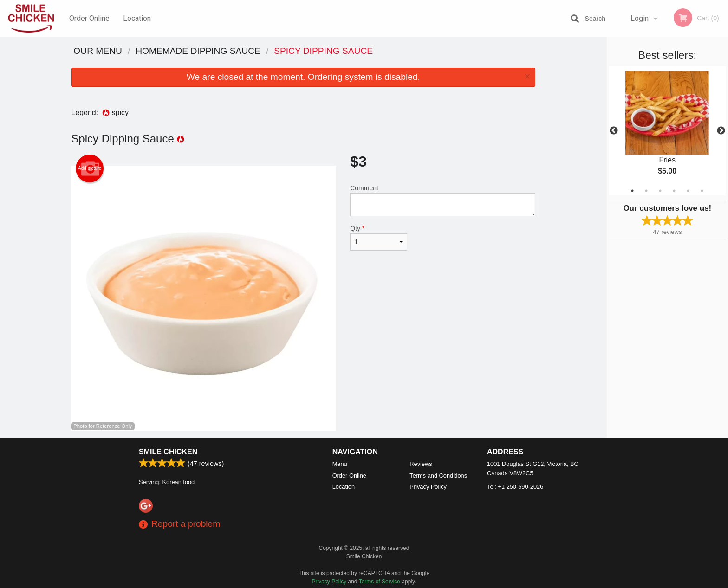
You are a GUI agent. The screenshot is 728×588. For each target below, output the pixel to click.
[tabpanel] (667, 131)
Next (721, 131)
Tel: (515, 487)
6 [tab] (702, 191)
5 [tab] (688, 191)
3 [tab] (660, 191)
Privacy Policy (428, 487)
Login (640, 18)
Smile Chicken (168, 452)
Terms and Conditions (438, 475)
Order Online (89, 18)
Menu (340, 464)
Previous (614, 131)
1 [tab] (632, 191)
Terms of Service (380, 582)
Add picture (90, 168)
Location (137, 18)
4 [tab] (674, 191)
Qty (378, 238)
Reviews (421, 464)
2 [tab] (646, 191)
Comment (443, 200)
